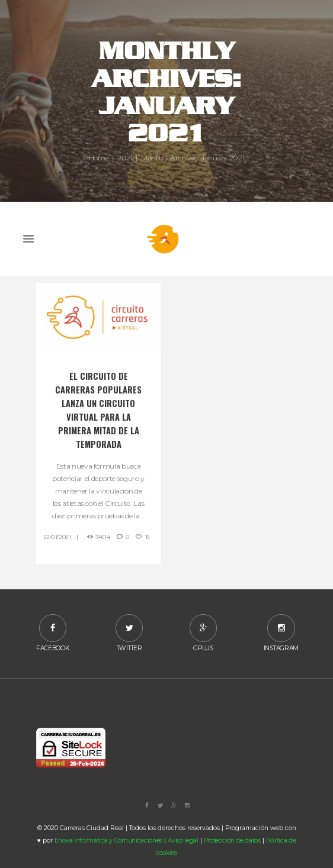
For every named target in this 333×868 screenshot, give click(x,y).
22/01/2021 (57, 537)
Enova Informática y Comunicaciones (108, 840)
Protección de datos (232, 840)
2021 (125, 158)
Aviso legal (183, 840)
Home (99, 158)
